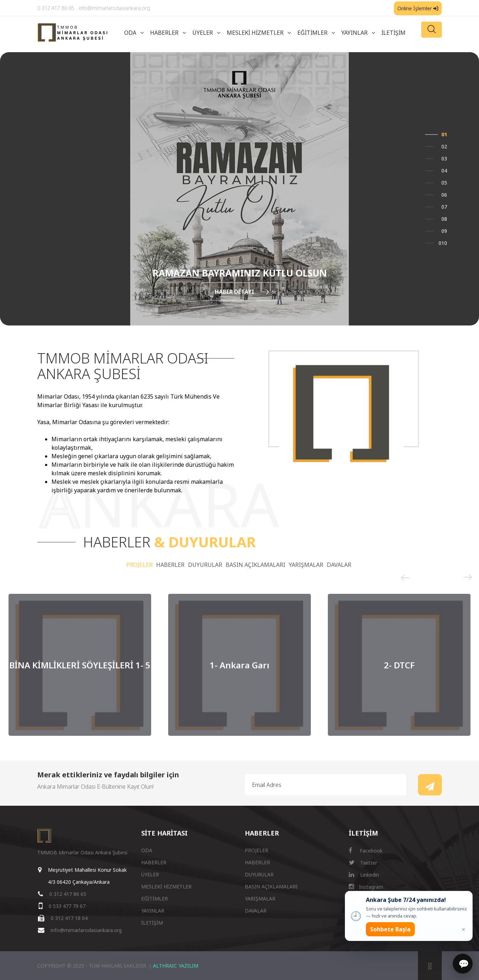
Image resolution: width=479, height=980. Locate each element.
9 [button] (446, 231)
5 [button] (446, 183)
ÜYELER (203, 33)
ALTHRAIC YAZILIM (176, 966)
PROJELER (139, 565)
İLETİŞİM (393, 33)
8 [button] (446, 219)
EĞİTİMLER (312, 33)
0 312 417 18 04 (69, 918)
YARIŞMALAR (306, 565)
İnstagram (366, 887)
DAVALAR (339, 565)
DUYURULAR (205, 565)
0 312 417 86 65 (56, 8)
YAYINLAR (354, 33)
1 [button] (446, 134)
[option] (239, 189)
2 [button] (446, 146)
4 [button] (446, 171)
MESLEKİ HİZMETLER (255, 33)
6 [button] (446, 195)
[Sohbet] (463, 964)
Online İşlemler (418, 8)
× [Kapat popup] (463, 929)
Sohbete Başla (390, 929)
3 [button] (446, 158)
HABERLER (164, 33)
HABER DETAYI (242, 291)
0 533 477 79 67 (67, 906)
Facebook (366, 851)
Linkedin (364, 875)
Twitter (363, 863)
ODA (130, 33)
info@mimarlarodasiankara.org (114, 8)
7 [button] (446, 207)
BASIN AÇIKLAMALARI (255, 565)
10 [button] (444, 243)
